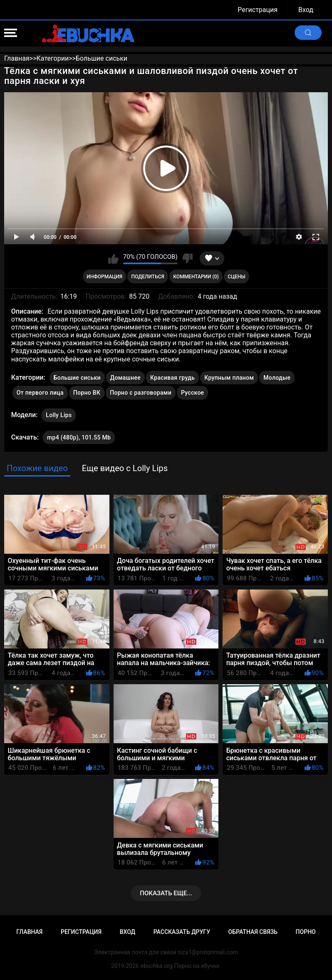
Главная (29, 932)
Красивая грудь (172, 378)
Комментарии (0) (196, 277)
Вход (306, 10)
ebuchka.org (157, 966)
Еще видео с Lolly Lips (125, 468)
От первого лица (40, 393)
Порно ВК (87, 393)
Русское (192, 393)
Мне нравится (113, 258)
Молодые (277, 378)
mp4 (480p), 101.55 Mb (79, 437)
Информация (104, 277)
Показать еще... (166, 893)
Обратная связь (253, 932)
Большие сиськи (77, 378)
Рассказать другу (182, 932)
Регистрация (258, 10)
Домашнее (125, 378)
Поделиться (148, 277)
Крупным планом (229, 378)
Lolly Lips (59, 413)
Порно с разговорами (141, 393)
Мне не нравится (187, 258)
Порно (306, 932)
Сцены (237, 277)
